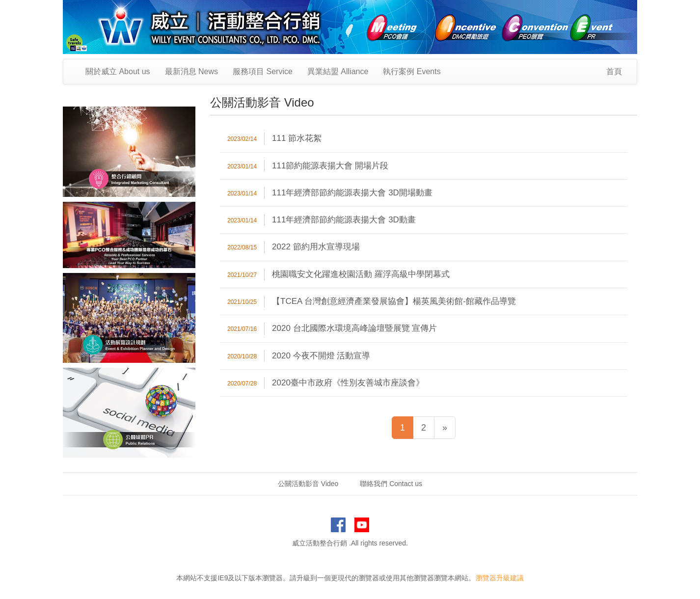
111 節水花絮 (297, 138)
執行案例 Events (412, 71)
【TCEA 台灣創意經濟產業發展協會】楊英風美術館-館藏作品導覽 (394, 301)
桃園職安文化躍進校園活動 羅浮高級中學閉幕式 (361, 274)
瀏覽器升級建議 (500, 578)
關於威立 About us (118, 71)
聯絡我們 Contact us (391, 484)
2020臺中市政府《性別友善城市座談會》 (348, 383)
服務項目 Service (263, 71)
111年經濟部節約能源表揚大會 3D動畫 (344, 220)
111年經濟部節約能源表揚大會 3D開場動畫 (352, 193)
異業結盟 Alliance (338, 71)
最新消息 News (191, 71)
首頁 (614, 71)
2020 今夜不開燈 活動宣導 (321, 356)
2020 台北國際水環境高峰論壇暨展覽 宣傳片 (354, 328)
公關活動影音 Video (308, 484)
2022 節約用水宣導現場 (316, 247)
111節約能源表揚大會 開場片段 (330, 166)
